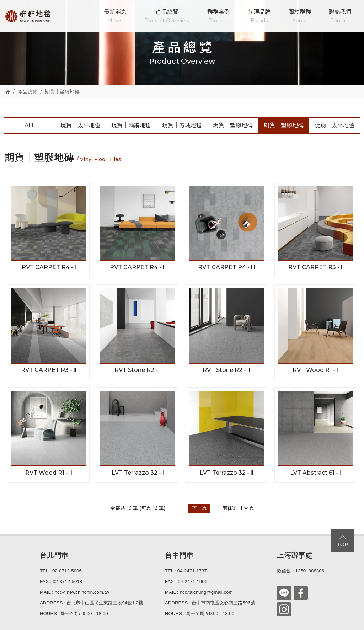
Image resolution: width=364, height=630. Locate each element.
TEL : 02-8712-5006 (61, 571)
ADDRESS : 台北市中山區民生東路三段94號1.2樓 (92, 603)
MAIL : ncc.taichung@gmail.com (199, 592)
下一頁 (199, 508)
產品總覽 (167, 17)
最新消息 (115, 17)
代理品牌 (259, 17)
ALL (30, 125)
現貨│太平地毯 (80, 125)
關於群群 (300, 17)
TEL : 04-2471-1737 (186, 571)
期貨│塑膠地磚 (62, 92)
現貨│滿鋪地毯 (131, 125)
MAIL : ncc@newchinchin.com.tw (74, 592)
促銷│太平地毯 (334, 125)
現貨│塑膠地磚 (233, 125)
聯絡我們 (340, 17)
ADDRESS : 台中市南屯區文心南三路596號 (210, 603)
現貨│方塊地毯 (182, 125)
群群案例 (219, 17)
